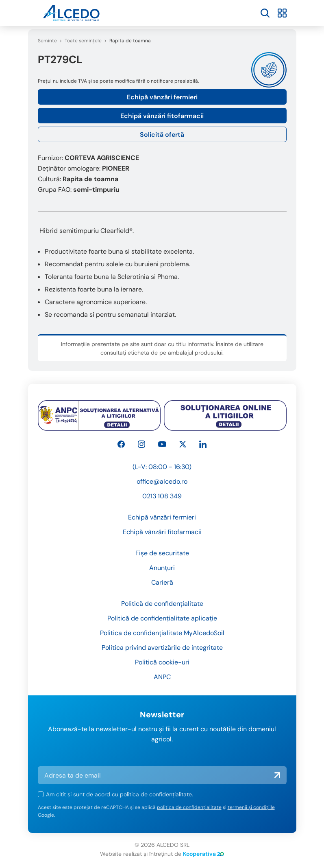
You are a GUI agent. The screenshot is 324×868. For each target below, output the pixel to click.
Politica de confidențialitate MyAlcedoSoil (162, 633)
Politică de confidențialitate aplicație (162, 618)
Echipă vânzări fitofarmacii (162, 116)
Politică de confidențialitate (162, 604)
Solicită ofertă (162, 135)
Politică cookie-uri (162, 662)
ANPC (162, 677)
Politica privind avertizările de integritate (162, 648)
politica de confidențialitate (156, 794)
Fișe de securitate (162, 553)
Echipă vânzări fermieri (162, 97)
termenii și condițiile (251, 807)
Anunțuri (162, 568)
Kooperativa (203, 854)
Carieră (162, 582)
